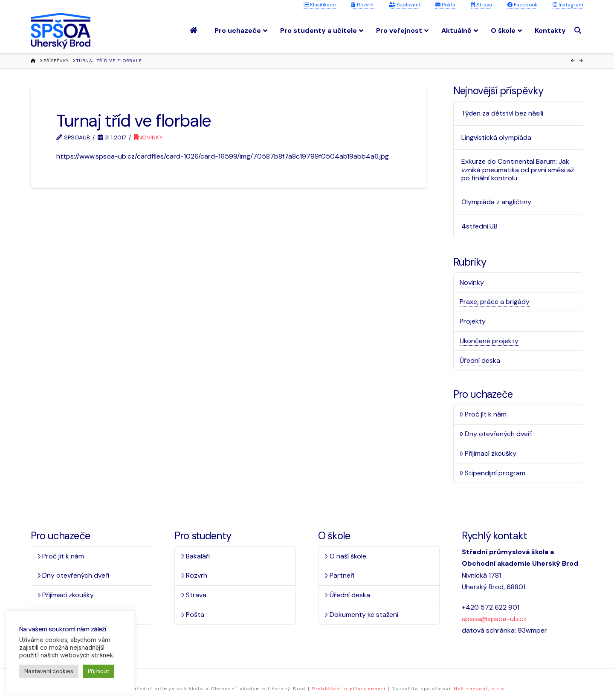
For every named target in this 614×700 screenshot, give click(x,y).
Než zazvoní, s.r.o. (480, 689)
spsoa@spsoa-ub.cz (494, 619)
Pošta (445, 5)
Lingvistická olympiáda (496, 137)
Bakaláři (195, 556)
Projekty (473, 321)
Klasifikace (320, 5)
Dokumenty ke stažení (361, 615)
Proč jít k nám (483, 414)
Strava (481, 5)
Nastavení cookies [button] (49, 671)
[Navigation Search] (579, 30)
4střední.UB (479, 226)
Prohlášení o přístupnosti (349, 689)
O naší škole (345, 556)
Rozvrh (362, 5)
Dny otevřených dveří (496, 434)
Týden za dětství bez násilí (502, 113)
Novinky (148, 137)
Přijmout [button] (98, 671)
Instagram (568, 5)
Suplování (404, 5)
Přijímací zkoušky (488, 453)
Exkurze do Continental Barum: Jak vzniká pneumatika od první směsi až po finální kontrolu (518, 170)
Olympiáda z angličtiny (496, 202)
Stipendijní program (493, 473)
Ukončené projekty (489, 341)
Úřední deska (480, 360)
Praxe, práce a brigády (495, 302)
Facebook (522, 5)
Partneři (339, 575)
